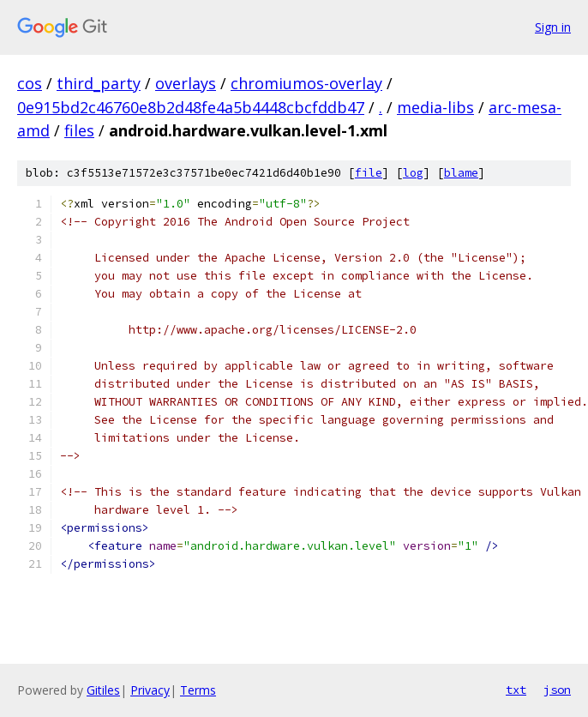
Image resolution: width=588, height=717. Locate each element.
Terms (198, 690)
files (79, 130)
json (557, 690)
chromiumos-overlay (306, 83)
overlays (186, 83)
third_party (99, 83)
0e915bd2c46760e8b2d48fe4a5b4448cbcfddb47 (191, 107)
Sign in (553, 27)
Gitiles (103, 690)
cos (30, 83)
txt (516, 690)
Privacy (150, 690)
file (369, 173)
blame (461, 173)
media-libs (435, 107)
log (413, 173)
